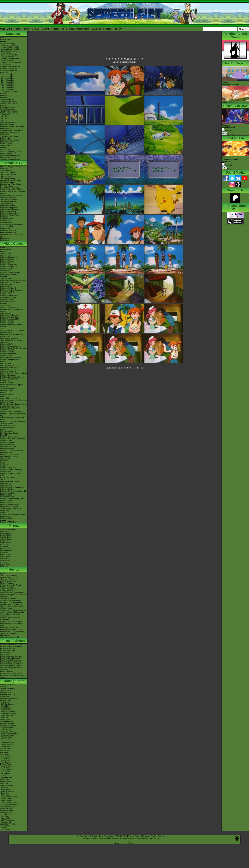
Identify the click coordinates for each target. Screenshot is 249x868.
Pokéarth (118, 29)
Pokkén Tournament (8, 354)
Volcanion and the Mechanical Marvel (12, 625)
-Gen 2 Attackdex (7, 76)
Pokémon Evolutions (8, 211)
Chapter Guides (6, 537)
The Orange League (8, 174)
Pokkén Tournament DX (9, 319)
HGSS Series (5, 556)
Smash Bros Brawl (7, 427)
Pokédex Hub (58, 29)
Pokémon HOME (7, 284)
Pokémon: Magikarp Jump (10, 315)
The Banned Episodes (9, 201)
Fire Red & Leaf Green (9, 433)
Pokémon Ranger (7, 448)
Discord (45, 29)
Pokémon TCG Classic (9, 698)
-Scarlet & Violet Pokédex (10, 67)
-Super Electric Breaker (9, 805)
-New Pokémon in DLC (9, 157)
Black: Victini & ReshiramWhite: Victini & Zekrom (12, 607)
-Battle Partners (6, 801)
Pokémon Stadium (7, 489)
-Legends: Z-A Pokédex (9, 68)
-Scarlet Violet (6, 747)
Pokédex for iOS (7, 391)
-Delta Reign (5, 702)
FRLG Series (5, 549)
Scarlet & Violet (6, 253)
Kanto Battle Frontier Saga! (11, 180)
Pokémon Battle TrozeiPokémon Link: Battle (13, 335)
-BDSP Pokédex (6, 61)
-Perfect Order (6, 710)
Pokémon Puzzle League (10, 481)
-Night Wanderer (7, 810)
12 (142, 59)
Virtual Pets (5, 510)
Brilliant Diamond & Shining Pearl (13, 280)
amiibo (3, 512)
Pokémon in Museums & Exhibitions (10, 133)
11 (138, 59)
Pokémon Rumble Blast (9, 379)
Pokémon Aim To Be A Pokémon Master (13, 193)
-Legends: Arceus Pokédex (11, 63)
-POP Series (5, 776)
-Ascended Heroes (7, 712)
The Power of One (7, 579)
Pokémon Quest (6, 323)
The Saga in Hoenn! (8, 178)
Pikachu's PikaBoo (7, 650)
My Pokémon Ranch (8, 425)
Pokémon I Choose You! (10, 628)
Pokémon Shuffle (7, 344)
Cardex (3, 105)
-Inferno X (4, 787)
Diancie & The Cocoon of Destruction (10, 619)
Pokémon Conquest (8, 375)
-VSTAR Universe (7, 820)
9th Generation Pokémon (10, 155)
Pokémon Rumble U (8, 371)
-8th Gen (4, 119)
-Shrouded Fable (7, 731)
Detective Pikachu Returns (10, 273)
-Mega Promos (6, 766)
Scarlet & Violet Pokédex (78, 29)
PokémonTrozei (6, 452)
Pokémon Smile (6, 294)
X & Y (2, 329)
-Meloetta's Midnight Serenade (12, 612)
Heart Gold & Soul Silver (10, 398)
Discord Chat (5, 150)
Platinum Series (6, 554)
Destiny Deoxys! (6, 591)
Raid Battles (5, 696)
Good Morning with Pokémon (11, 225)
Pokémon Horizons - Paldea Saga (13, 196)
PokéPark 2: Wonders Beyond (12, 377)
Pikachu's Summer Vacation (11, 645)
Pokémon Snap (6, 483)
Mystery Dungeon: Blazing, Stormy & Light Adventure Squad (14, 405)
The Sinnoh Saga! (7, 182)
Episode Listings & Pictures (11, 167)
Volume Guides (6, 539)
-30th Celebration (7, 704)
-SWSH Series (6, 749)
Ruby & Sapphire (7, 431)
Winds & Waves (6, 249)
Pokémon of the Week (9, 113)
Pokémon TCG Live (8, 302)
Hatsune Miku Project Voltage (12, 130)
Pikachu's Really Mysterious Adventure (11, 669)
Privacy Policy (134, 836)
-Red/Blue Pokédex (8, 43)
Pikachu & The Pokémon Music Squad (12, 676)
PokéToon (4, 217)
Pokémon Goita (6, 518)
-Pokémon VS (6, 822)
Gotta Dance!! (6, 654)
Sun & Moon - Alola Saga (10, 188)
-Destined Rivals (7, 721)
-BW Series (5, 754)
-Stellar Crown (6, 729)
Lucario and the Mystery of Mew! (13, 593)
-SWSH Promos (6, 770)
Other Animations (7, 227)
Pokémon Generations (9, 207)
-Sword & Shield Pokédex (10, 59)
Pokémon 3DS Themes (9, 506)
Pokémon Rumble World (10, 346)
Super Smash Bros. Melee (10, 474)
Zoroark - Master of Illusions (11, 604)
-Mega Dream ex (7, 785)
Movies (14, 570)
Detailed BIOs (6, 535)
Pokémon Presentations (9, 140)
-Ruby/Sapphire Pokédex (10, 47)
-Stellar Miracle (6, 808)
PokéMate (4, 460)
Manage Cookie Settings (154, 836)
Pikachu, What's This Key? (11, 674)
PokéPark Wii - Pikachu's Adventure (10, 409)
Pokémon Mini (6, 472)
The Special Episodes (9, 200)
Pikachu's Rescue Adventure (11, 646)
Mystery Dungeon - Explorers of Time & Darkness (12, 422)
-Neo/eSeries (5, 760)
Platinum (4, 396)
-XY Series (4, 752)
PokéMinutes (5, 221)
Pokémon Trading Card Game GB (13, 491)
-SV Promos (5, 768)
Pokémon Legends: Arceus (11, 282)
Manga (14, 526)
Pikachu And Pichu (7, 648)
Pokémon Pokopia (7, 259)
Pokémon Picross (7, 350)
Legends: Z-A (5, 255)
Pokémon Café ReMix (9, 265)
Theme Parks (5, 146)
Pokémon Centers (7, 124)
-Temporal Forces (7, 735)
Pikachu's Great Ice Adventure (12, 664)
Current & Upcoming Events (11, 152)
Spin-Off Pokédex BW (9, 103)
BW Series (4, 558)
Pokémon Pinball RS (8, 447)
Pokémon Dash (6, 441)
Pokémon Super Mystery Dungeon (14, 348)
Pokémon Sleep (6, 271)
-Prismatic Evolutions (8, 725)
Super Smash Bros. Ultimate (11, 325)
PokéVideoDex (6, 223)
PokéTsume (5, 240)
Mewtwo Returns (7, 583)
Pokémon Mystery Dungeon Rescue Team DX (11, 291)
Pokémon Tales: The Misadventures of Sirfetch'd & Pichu (12, 234)
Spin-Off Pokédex (7, 99)
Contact (36, 29)
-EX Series (4, 758)
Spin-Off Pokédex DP (8, 101)
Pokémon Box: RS (7, 445)
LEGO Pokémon (7, 142)
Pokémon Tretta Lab (8, 369)
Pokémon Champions (9, 257)
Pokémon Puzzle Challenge (11, 470)
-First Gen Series (7, 762)
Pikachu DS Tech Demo (9, 454)
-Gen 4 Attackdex (7, 80)
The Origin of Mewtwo (9, 575)
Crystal (3, 466)
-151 (2, 741)
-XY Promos (5, 774)
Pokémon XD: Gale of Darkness (13, 439)
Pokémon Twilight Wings (10, 209)
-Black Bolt (4, 718)
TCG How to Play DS (8, 389)
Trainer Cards (6, 691)
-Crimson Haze (6, 814)
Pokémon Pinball (7, 485)
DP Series (4, 553)
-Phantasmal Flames (8, 714)
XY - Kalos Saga (7, 186)
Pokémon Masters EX (9, 267)
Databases (14, 34)
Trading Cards (14, 681)
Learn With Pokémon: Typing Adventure (11, 386)
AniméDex (4, 169)
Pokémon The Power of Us (11, 629)
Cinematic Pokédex (8, 107)
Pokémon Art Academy (9, 338)
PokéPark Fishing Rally (9, 456)
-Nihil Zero (4, 783)
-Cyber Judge (5, 818)
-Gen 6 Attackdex (7, 84)
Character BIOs (6, 533)
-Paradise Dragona (8, 807)
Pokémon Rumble (7, 402)
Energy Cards (6, 692)
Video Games (14, 244)
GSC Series (5, 545)
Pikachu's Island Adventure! (11, 660)
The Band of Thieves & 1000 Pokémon (11, 341)
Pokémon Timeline (7, 123)
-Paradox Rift (5, 739)
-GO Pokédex (6, 65)
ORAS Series (5, 564)
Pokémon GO (6, 263)
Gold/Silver (4, 464)
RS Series (4, 547)
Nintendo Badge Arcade (9, 360)
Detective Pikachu (7, 321)
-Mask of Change (7, 812)
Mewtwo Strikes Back (9, 577)
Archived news (6, 39)
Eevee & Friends (7, 672)
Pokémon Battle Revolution (11, 412)
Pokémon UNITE (7, 269)
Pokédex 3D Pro (7, 383)
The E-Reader (6, 458)
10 (134, 59)
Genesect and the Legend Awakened (10, 615)
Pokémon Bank (6, 333)
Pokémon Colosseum (9, 437)
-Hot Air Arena (6, 799)
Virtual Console (6, 503)
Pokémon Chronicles (8, 198)
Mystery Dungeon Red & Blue (12, 450)
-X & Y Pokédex (6, 53)
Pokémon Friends (7, 261)
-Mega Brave (5, 789)
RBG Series (5, 541)
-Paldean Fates (6, 737)
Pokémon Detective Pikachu (11, 637)
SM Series (4, 566)
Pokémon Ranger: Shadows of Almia (12, 419)
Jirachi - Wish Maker (8, 589)
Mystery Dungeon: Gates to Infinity (14, 373)
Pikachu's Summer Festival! (11, 656)
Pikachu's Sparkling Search (11, 666)
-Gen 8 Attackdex (7, 88)
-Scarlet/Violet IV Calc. (9, 111)
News (2, 38)
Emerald (3, 435)
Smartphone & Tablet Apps (10, 508)
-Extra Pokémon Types (9, 689)
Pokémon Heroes (7, 587)
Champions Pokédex (102, 29)
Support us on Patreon (124, 843)
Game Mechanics (7, 109)
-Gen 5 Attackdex (7, 82)
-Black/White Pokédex (9, 51)
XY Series (4, 562)
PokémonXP (5, 128)
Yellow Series (5, 543)
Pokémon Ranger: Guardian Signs (13, 400)
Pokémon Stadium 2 (8, 468)
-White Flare (5, 720)
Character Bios (6, 171)
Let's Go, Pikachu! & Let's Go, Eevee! (12, 310)
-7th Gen (4, 121)
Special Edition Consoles (10, 505)
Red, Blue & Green (8, 477)
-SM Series (5, 750)
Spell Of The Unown (8, 581)
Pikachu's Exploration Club (11, 662)
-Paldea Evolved (7, 745)
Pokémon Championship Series (12, 126)
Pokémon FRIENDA (8, 522)
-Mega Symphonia (7, 791)
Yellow (3, 479)
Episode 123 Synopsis (228, 128)
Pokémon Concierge (8, 230)
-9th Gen (4, 117)
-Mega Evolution (6, 716)
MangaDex (4, 531)
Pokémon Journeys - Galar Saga (13, 190)
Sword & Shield (6, 278)
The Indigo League (7, 172)
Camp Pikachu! (6, 652)
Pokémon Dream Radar (9, 367)
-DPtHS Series (6, 756)
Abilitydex (4, 97)
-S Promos (4, 828)
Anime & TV (14, 163)
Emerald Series (6, 551)
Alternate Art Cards (8, 694)
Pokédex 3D (5, 381)
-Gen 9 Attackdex (7, 90)
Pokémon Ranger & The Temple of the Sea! (14, 596)
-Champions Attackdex (9, 92)
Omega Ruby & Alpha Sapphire (12, 331)
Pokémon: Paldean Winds (10, 215)
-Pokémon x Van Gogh (9, 136)
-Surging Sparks (6, 727)
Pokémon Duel (6, 356)
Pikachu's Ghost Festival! (10, 658)
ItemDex (3, 94)
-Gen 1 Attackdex (7, 74)
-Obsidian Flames (7, 743)
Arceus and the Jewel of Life (11, 602)
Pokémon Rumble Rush (9, 317)
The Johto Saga (6, 176)
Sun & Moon (5, 305)
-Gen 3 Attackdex (7, 78)
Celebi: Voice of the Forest (10, 585)
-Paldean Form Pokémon (10, 159)
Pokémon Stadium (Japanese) (12, 487)
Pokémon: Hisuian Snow (10, 213)
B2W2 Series (5, 560)
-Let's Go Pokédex (7, 57)
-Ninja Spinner (6, 781)
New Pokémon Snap (8, 298)
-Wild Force (5, 816)
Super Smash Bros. (8, 493)
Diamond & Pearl (7, 394)
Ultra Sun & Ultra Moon (9, 307)
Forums (26, 29)
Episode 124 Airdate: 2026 (231, 159)
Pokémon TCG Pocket (9, 275)
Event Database (6, 153)
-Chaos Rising (6, 708)
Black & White (6, 363)
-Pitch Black (5, 706)
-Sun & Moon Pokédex (9, 55)
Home (17, 29)
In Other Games (6, 501)
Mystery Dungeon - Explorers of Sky (12, 415)
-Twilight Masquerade (9, 733)
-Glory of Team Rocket (9, 797)
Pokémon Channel (7, 443)
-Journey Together (7, 723)
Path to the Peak (7, 219)
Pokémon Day (6, 138)
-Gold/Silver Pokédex (8, 45)
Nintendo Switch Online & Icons (12, 514)
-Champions (5, 115)
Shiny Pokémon (6, 203)
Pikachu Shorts (14, 641)
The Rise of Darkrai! (8, 599)
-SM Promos (5, 772)
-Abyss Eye (5, 779)
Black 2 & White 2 (7, 365)
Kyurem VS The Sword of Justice (13, 610)
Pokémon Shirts (6, 144)
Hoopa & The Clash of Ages (11, 622)
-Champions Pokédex (9, 70)
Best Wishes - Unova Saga (11, 184)
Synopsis (227, 165)
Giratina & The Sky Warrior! (11, 600)
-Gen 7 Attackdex (7, 86)
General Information (8, 529)
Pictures (228, 135)
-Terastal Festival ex (8, 803)
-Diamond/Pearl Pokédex (10, 49)
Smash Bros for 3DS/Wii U (10, 358)
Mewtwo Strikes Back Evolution (12, 631)
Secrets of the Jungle (8, 633)
